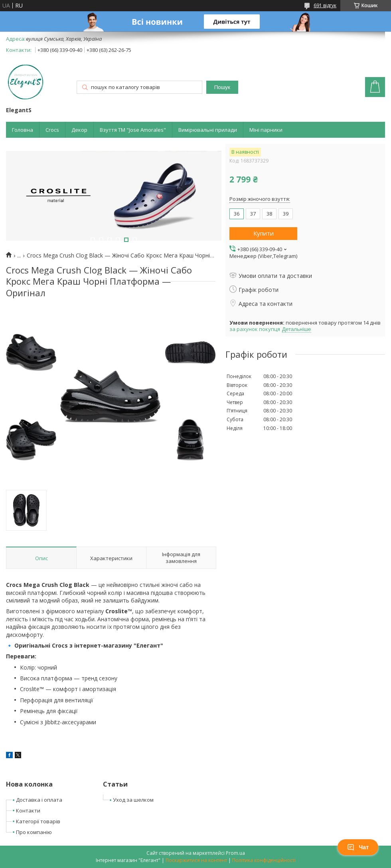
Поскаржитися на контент (196, 860)
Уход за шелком (133, 800)
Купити (264, 233)
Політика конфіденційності (264, 860)
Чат (358, 847)
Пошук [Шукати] (222, 87)
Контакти (28, 811)
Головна (23, 130)
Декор (79, 130)
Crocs (52, 130)
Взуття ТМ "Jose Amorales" (133, 130)
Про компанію (34, 832)
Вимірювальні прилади (208, 130)
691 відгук (325, 5)
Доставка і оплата (39, 800)
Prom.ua (235, 853)
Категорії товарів (38, 821)
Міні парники (266, 130)
